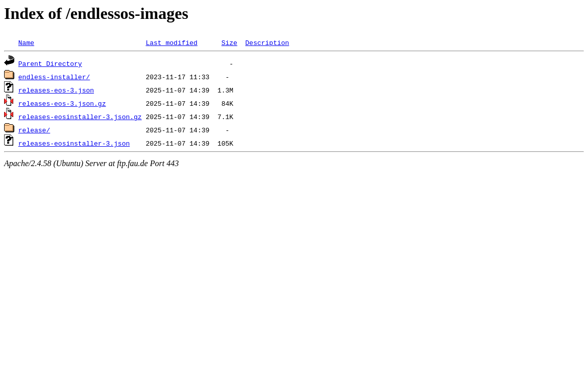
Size (229, 42)
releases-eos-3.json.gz (62, 103)
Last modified (171, 42)
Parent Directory (50, 63)
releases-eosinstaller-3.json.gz (80, 117)
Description (267, 42)
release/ (34, 130)
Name (26, 42)
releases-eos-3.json (56, 90)
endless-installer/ (54, 77)
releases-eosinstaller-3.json (74, 143)
